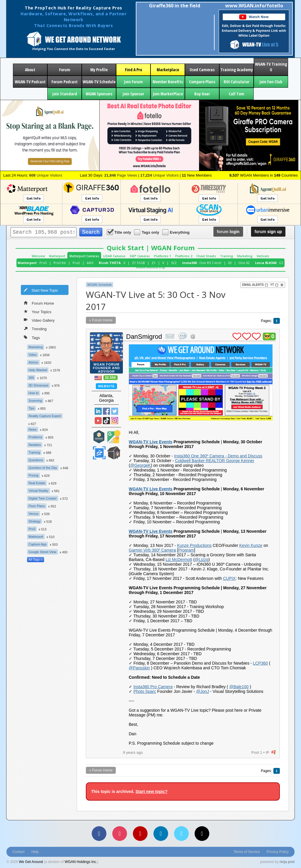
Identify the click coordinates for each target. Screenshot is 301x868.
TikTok (106, 421)
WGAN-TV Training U (271, 67)
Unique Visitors (46, 175)
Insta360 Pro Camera (153, 687)
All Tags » (36, 560)
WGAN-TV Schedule (99, 82)
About (30, 70)
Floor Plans (37, 506)
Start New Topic (41, 290)
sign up (268, 232)
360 (31, 378)
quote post (183, 336)
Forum (65, 70)
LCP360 (261, 663)
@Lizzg (201, 560)
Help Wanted (38, 370)
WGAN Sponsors (99, 94)
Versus (34, 514)
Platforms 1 (163, 256)
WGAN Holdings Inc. (81, 862)
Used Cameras (202, 70)
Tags (32, 337)
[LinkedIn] (161, 834)
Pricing (34, 475)
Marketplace (168, 70)
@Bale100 (239, 687)
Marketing (245, 256)
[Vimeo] (181, 834)
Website (106, 386)
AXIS (90, 263)
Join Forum (133, 82)
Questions (36, 460)
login (228, 232)
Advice (33, 362)
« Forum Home (101, 320)
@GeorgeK (141, 465)
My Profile (99, 70)
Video (33, 355)
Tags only (147, 232)
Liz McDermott (179, 560)
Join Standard (65, 94)
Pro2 (76, 263)
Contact (18, 852)
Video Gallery (39, 320)
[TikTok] (202, 834)
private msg (170, 336)
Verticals (263, 256)
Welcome (38, 256)
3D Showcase (39, 385)
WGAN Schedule (100, 285)
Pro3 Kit (60, 263)
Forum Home (39, 303)
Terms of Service (247, 852)
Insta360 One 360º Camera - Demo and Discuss (218, 456)
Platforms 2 (184, 256)
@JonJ (203, 691)
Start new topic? (152, 791)
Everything (176, 232)
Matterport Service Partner (99, 437)
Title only (119, 232)
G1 (281, 263)
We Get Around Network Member (114, 453)
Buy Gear (202, 94)
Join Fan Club (271, 82)
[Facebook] (99, 834)
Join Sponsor (133, 94)
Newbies (35, 445)
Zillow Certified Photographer (99, 453)
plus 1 (237, 336)
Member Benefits (168, 82)
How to (34, 393)
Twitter (115, 411)
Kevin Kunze (251, 545)
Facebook (106, 411)
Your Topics (38, 311)
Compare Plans (202, 82)
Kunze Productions (194, 545)
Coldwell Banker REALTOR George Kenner (215, 461)
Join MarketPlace (168, 94)
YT (274, 285)
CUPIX (229, 578)
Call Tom (236, 94)
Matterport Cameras (84, 256)
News (33, 429)
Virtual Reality (39, 491)
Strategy (35, 521)
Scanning (35, 401)
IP (267, 752)
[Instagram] (120, 834)
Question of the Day (43, 468)
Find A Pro (133, 70)
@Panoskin (139, 668)
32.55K (111, 378)
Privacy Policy (278, 852)
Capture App (37, 544)
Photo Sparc (145, 691)
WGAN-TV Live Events (151, 442)
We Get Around (31, 862)
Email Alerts (255, 285)
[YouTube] (140, 834)
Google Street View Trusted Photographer (114, 437)
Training (227, 256)
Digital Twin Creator (43, 498)
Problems (35, 437)
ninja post (287, 862)
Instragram (115, 421)
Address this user (193, 336)
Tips (31, 408)
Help (35, 852)
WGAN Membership (151, 267)
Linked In (98, 411)
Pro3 (43, 263)
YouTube (98, 421)
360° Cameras (140, 256)
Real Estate (37, 483)
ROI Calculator (236, 82)
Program (186, 550)
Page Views (121, 175)
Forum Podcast (65, 82)
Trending (35, 328)
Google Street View (42, 552)
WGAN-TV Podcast (30, 82)
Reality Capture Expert (45, 416)
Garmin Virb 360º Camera (152, 550)
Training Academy (237, 70)
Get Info (34, 198)
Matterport (57, 256)
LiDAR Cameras (114, 256)
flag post (274, 752)
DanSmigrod (144, 337)
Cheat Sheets (206, 256)
